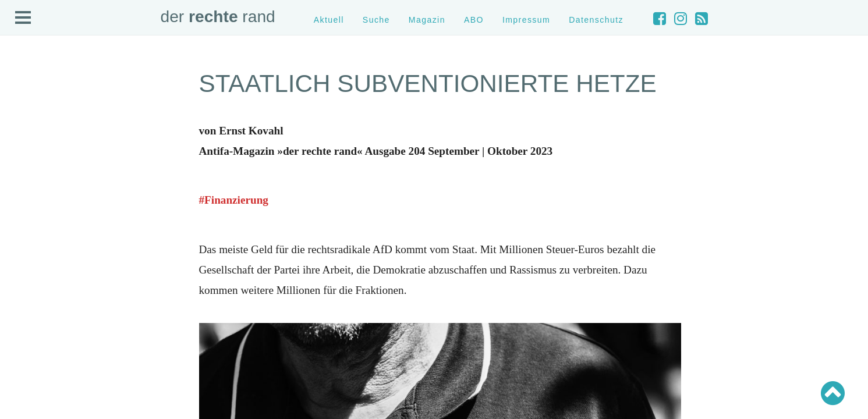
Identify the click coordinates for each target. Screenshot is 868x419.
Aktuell (329, 20)
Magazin (427, 20)
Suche (376, 20)
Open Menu (23, 18)
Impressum (526, 20)
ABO (474, 20)
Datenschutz (596, 20)
